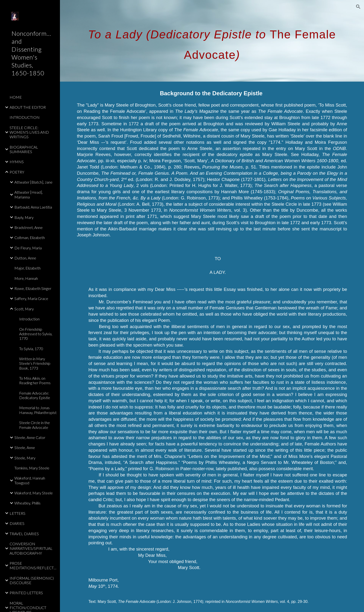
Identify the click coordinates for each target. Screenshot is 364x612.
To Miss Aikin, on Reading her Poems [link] (35, 380)
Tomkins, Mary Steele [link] (32, 468)
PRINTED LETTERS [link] (26, 593)
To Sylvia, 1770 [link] (31, 349)
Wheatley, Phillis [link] (27, 503)
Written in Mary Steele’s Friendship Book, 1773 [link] (35, 363)
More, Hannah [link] (26, 278)
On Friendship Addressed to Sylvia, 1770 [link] (36, 334)
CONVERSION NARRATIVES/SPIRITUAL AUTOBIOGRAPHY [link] (31, 548)
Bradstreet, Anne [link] (29, 227)
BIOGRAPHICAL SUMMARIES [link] (24, 149)
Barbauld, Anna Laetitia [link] (33, 207)
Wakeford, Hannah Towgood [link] (30, 480)
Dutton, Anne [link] (25, 258)
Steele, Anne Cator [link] (30, 437)
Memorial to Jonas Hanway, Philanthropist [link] (38, 410)
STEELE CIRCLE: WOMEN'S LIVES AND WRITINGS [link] (29, 132)
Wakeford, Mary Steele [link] (34, 493)
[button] (358, 7)
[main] (212, 41)
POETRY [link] (17, 172)
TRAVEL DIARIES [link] (24, 534)
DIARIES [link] (17, 523)
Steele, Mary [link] (25, 458)
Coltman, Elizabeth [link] (30, 237)
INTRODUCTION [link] (25, 117)
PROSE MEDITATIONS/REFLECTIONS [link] (33, 565)
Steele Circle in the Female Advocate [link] (35, 425)
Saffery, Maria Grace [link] (31, 298)
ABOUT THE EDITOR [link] (28, 107)
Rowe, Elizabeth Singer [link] (33, 288)
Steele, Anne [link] (25, 447)
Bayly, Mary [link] (24, 217)
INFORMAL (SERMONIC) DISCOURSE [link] (32, 580)
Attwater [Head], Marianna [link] (29, 194)
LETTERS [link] (18, 513)
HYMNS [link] (17, 162)
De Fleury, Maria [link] (28, 248)
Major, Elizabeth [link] (27, 268)
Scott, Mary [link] (24, 309)
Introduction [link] (29, 319)
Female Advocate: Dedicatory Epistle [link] (35, 395)
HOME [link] (16, 97)
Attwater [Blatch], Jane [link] (33, 182)
